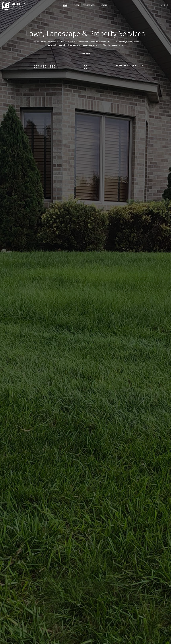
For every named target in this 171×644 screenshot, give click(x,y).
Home (65, 5)
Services (75, 5)
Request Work (89, 5)
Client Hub (104, 5)
